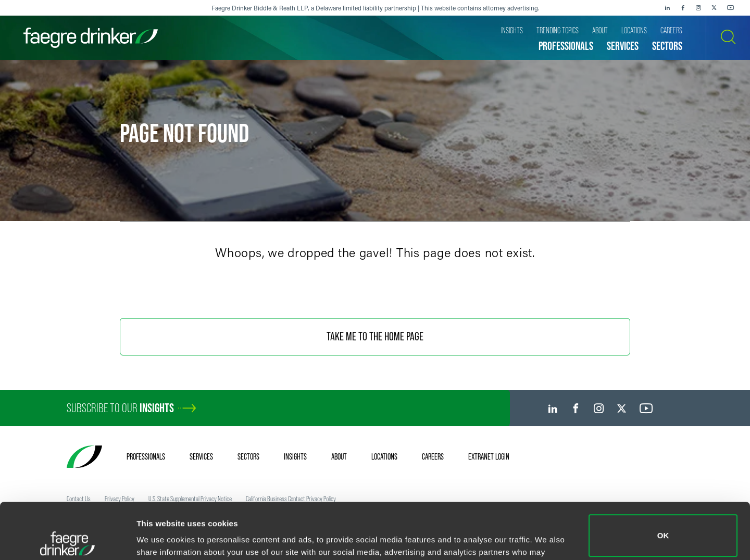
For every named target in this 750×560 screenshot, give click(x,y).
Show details (161, 537)
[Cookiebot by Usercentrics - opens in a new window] (67, 540)
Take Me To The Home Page (375, 336)
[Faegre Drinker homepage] (91, 38)
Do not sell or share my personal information (663, 526)
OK (663, 480)
